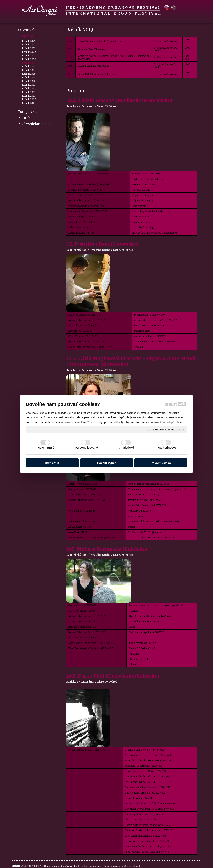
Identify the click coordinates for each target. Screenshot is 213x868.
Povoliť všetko (161, 463)
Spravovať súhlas (133, 866)
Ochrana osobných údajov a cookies (166, 430)
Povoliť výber (106, 463)
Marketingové (167, 448)
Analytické (127, 448)
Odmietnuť (52, 463)
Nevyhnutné (46, 448)
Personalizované (86, 448)
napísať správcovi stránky (67, 866)
